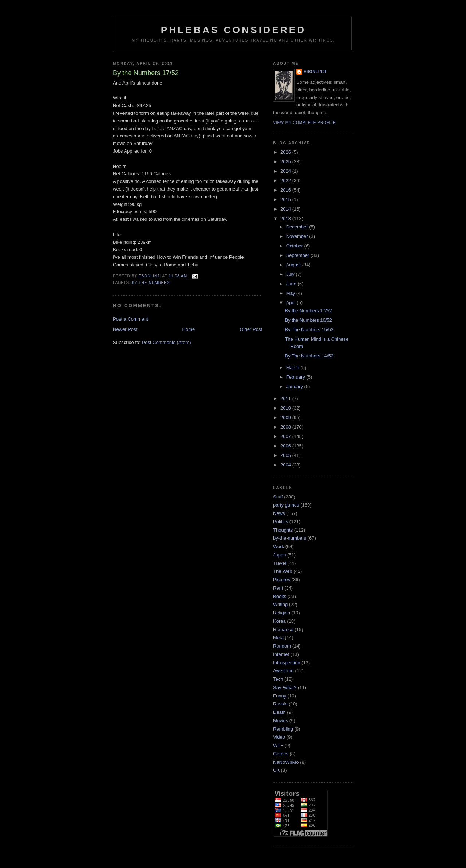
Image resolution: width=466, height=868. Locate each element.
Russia (280, 704)
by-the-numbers (151, 283)
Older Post (251, 329)
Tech (278, 679)
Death (279, 712)
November (298, 236)
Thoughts (283, 530)
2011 (286, 398)
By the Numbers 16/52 (308, 320)
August (294, 265)
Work (279, 546)
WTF (278, 745)
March (293, 367)
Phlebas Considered (233, 30)
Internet (281, 654)
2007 (286, 436)
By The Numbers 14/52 (309, 356)
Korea (279, 621)
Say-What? (285, 687)
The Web (283, 571)
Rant (278, 588)
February (296, 377)
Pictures (282, 580)
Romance (283, 630)
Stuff (278, 497)
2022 (286, 181)
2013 (286, 218)
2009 (286, 417)
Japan (279, 555)
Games (281, 754)
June (292, 284)
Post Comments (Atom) (167, 342)
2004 (286, 465)
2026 (286, 152)
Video (279, 737)
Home (189, 329)
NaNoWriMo (286, 762)
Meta (278, 638)
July (291, 274)
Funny (280, 696)
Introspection (287, 663)
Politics (281, 522)
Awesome (283, 671)
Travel (280, 563)
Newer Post (125, 329)
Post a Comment (131, 319)
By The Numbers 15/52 (309, 330)
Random (282, 646)
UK (276, 770)
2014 (286, 209)
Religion (282, 613)
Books (280, 596)
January (295, 386)
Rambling (283, 729)
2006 (286, 446)
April (292, 303)
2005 (286, 455)
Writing (280, 604)
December (298, 227)
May (291, 293)
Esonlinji (315, 72)
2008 (286, 427)
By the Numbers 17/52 (308, 311)
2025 (286, 162)
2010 (286, 408)
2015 (286, 200)
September (298, 255)
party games (286, 505)
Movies (281, 721)
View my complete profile (305, 123)
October (295, 246)
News (279, 513)
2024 (286, 171)
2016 (286, 190)
